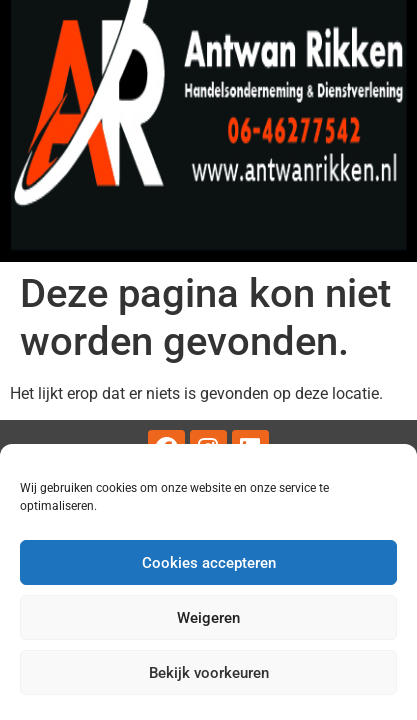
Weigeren (208, 618)
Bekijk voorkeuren (209, 673)
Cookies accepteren (209, 563)
